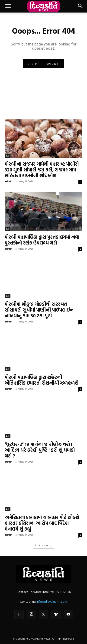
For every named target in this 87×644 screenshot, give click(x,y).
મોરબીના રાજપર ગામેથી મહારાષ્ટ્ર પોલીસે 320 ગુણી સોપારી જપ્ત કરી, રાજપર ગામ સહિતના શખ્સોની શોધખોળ (42, 170)
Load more (43, 545)
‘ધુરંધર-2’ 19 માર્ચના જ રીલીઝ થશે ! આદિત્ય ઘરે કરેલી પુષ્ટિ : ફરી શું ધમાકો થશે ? (40, 450)
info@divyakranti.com (52, 601)
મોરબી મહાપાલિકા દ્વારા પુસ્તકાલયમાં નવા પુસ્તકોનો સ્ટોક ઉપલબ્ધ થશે (42, 240)
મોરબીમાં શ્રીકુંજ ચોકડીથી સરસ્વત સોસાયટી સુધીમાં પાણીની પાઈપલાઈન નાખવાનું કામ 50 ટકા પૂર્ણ (39, 310)
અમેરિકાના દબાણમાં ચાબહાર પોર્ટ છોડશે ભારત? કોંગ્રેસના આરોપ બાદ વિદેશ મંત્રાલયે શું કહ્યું (42, 523)
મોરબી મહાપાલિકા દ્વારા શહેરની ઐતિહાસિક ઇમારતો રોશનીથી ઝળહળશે (42, 380)
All (8, 156)
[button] (8, 6)
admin (8, 181)
